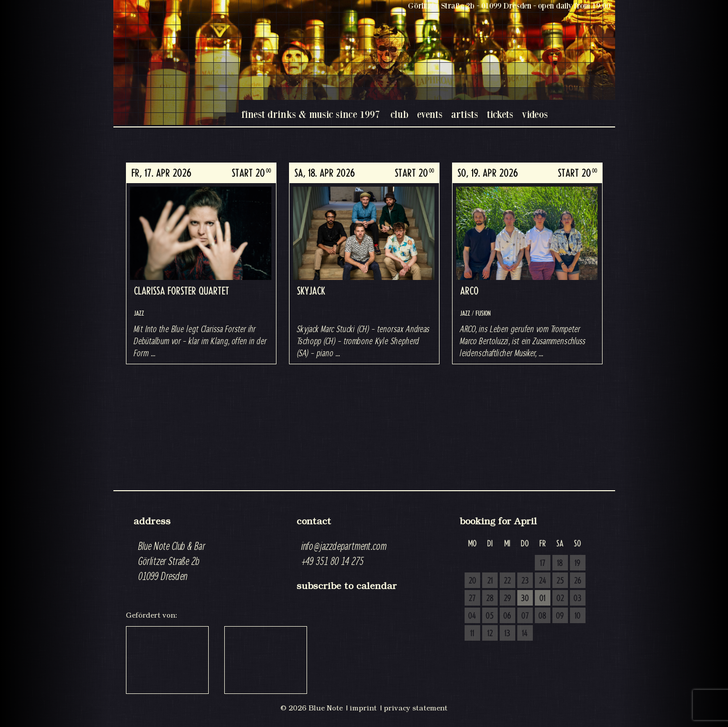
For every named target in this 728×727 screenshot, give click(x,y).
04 (472, 616)
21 (490, 581)
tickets (500, 114)
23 (525, 581)
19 (577, 563)
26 (578, 581)
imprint (363, 708)
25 (560, 581)
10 (577, 616)
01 (542, 599)
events (430, 114)
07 (525, 616)
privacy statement (416, 708)
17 (543, 563)
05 (490, 616)
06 (507, 616)
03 (577, 599)
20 (472, 581)
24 (543, 581)
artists (465, 114)
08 (542, 616)
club (399, 114)
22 (507, 581)
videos (535, 114)
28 (490, 599)
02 (560, 599)
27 (472, 599)
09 (560, 616)
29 (507, 599)
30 (525, 599)
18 (560, 563)
